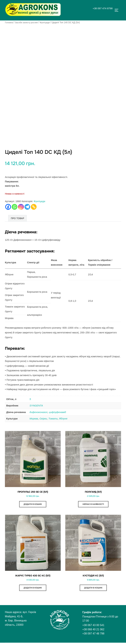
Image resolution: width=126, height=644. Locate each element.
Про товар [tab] (17, 218)
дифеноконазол (38, 412)
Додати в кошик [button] (33, 505)
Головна (9, 22)
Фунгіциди (47, 22)
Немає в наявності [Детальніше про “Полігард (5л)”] (93, 505)
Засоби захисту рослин (28, 22)
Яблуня (63, 419)
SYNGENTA (36, 406)
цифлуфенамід (57, 412)
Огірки (43, 419)
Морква (34, 419)
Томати (53, 419)
